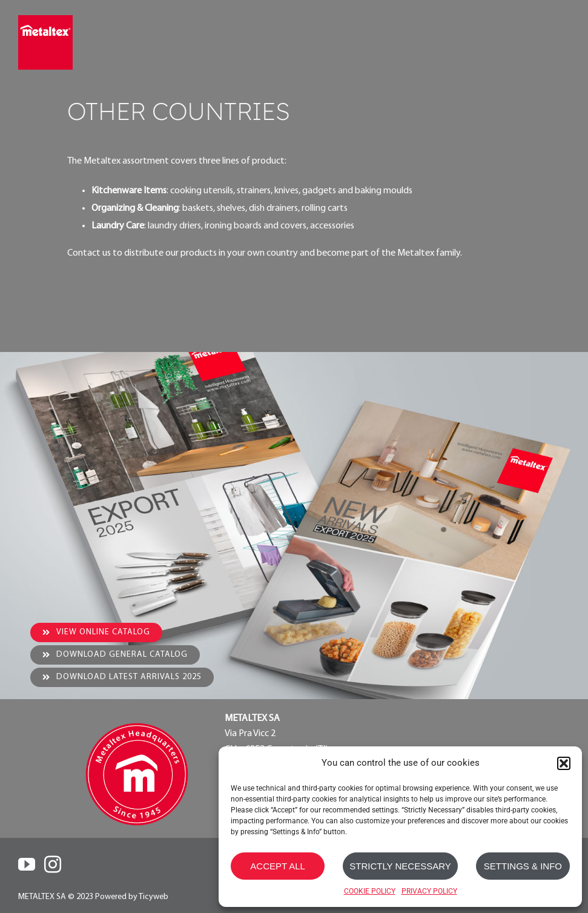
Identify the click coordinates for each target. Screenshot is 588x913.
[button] (564, 763)
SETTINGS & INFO (523, 866)
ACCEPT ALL (278, 866)
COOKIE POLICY (370, 891)
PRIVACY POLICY (429, 891)
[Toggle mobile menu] (562, 35)
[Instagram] (53, 865)
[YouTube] (27, 865)
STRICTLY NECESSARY (400, 866)
